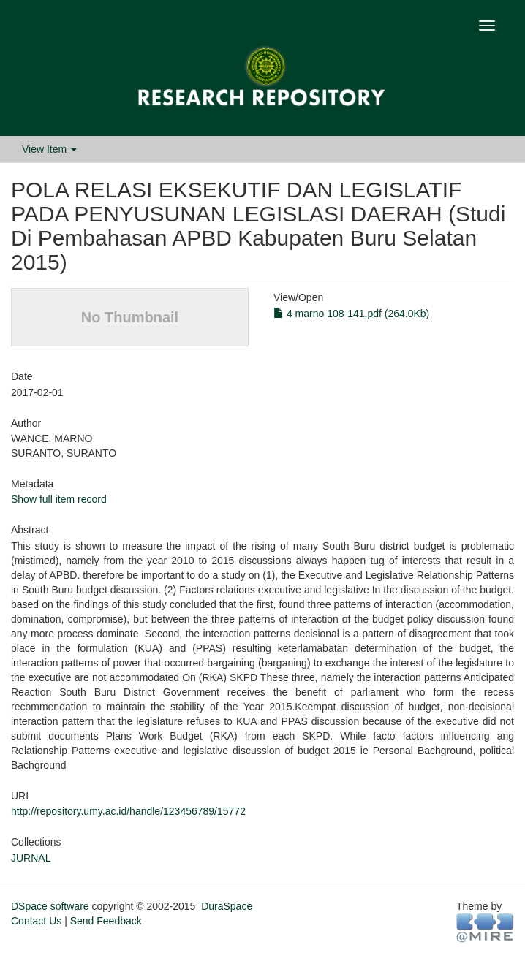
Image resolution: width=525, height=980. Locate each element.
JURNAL (31, 858)
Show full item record (59, 499)
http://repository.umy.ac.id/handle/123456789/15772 (128, 811)
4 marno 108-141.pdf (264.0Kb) (351, 314)
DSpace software (50, 906)
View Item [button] (49, 149)
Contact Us (36, 921)
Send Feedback (106, 921)
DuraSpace (227, 906)
